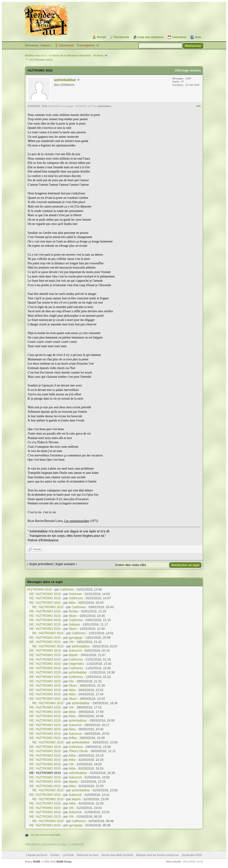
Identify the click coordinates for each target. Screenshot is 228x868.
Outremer (75, 594)
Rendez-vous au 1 (36, 55)
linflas (73, 738)
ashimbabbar (65, 80)
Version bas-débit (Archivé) (117, 855)
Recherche (122, 37)
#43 (198, 106)
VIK (71, 642)
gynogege (76, 638)
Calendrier (179, 37)
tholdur (74, 611)
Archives (98, 55)
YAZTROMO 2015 (39, 589)
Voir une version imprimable (45, 835)
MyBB (37, 862)
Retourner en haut (88, 855)
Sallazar (74, 624)
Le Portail (68, 855)
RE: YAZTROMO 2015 (45, 594)
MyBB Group (64, 862)
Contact (55, 855)
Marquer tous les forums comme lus (158, 855)
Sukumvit (75, 650)
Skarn (73, 616)
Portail (101, 37)
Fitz (71, 681)
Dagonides (76, 664)
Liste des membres (151, 37)
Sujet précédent (41, 564)
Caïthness (67, 589)
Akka (72, 603)
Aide (198, 37)
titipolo (73, 655)
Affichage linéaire (188, 70)
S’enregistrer (86, 45)
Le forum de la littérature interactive (70, 55)
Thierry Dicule (78, 751)
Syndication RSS (192, 855)
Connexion (66, 45)
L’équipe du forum (37, 855)
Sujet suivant (65, 564)
